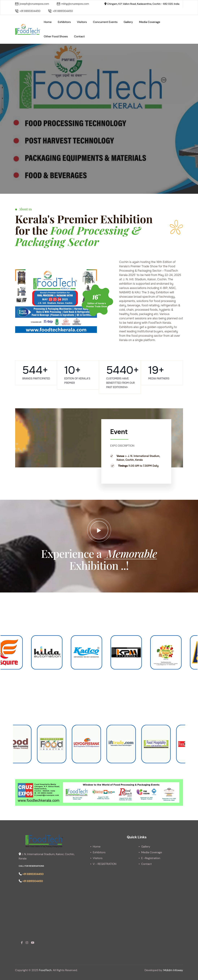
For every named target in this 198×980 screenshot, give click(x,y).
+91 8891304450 (60, 11)
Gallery (128, 22)
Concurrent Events (105, 22)
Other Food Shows (56, 36)
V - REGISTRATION (105, 864)
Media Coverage (150, 22)
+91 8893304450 (28, 11)
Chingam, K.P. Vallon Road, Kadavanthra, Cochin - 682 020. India (142, 4)
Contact (79, 36)
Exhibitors (64, 22)
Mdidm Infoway (173, 970)
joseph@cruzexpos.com (32, 4)
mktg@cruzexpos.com (73, 4)
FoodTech (45, 970)
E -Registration (151, 858)
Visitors (82, 22)
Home (48, 22)
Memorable (130, 553)
